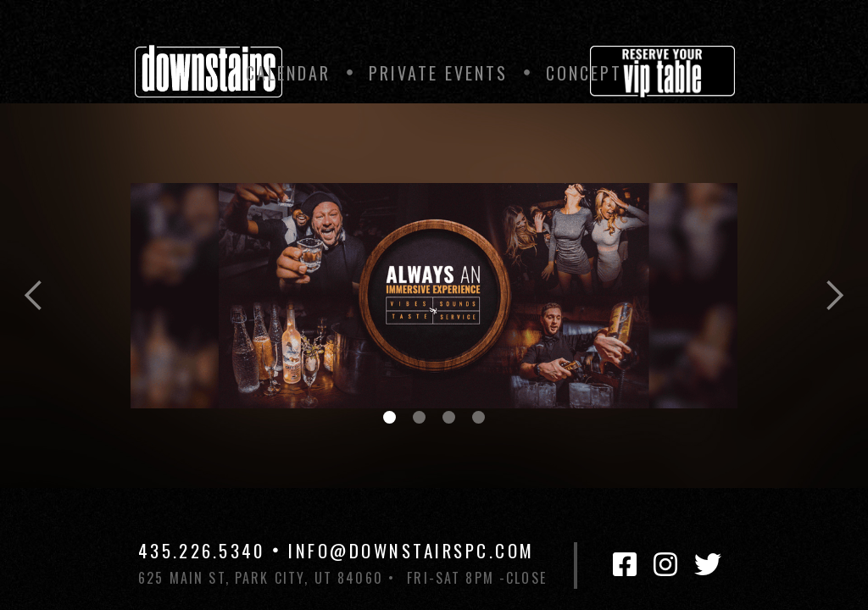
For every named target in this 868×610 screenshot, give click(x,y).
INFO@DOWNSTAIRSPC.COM (412, 550)
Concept (584, 73)
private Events (438, 73)
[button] (34, 296)
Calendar (288, 73)
